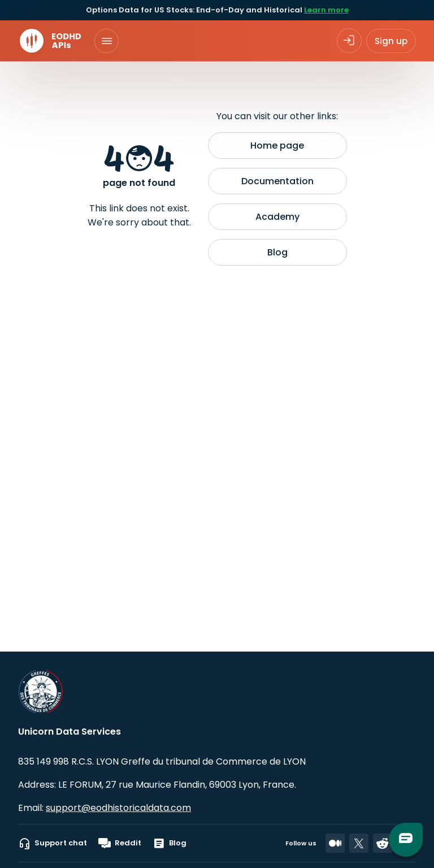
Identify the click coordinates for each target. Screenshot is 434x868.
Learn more (326, 10)
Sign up (391, 41)
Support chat (53, 843)
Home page (277, 146)
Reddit (120, 843)
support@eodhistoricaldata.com (118, 808)
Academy (277, 217)
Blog (277, 252)
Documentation (277, 181)
